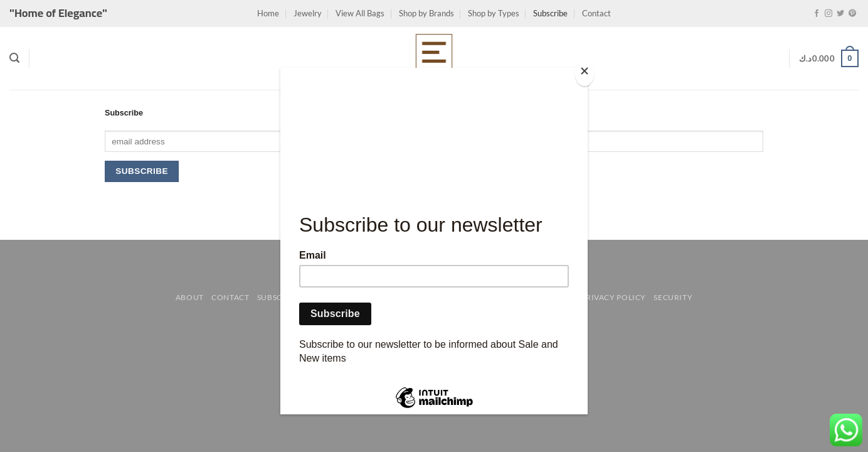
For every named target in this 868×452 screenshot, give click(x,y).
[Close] (585, 74)
